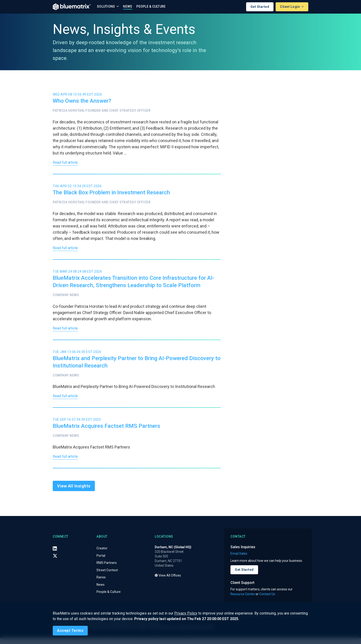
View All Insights (74, 492)
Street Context (107, 576)
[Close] (70, 631)
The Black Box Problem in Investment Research (111, 194)
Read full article (67, 163)
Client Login (290, 7)
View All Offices (168, 581)
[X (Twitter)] (55, 562)
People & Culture (151, 6)
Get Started (260, 7)
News (128, 6)
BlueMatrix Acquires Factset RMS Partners (106, 431)
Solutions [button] (106, 6)
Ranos (101, 583)
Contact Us (267, 600)
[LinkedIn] (55, 554)
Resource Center (243, 600)
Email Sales (239, 559)
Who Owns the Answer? (82, 101)
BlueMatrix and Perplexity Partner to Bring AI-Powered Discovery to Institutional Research (137, 365)
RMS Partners (107, 568)
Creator (102, 554)
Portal (101, 561)
